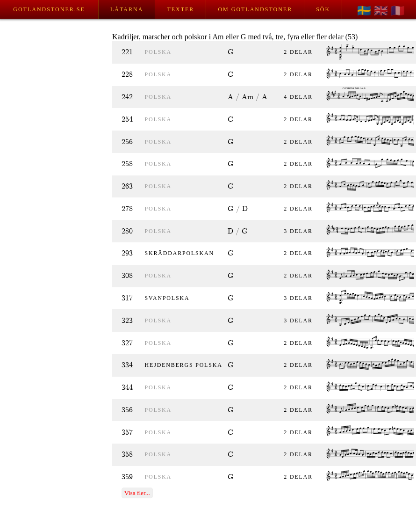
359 (127, 477)
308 (127, 276)
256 (127, 142)
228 (127, 75)
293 (127, 253)
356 (127, 410)
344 (127, 388)
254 (127, 120)
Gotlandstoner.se (49, 9)
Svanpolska (167, 298)
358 (127, 455)
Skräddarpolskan (179, 253)
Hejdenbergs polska (184, 365)
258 (127, 164)
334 (127, 365)
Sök (323, 9)
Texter (180, 9)
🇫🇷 (398, 11)
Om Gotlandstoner (255, 9)
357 (127, 433)
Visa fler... (137, 493)
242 (127, 97)
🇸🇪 (364, 11)
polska (158, 52)
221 (127, 52)
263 (127, 186)
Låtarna (127, 9)
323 (127, 321)
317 (127, 298)
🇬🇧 (381, 11)
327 (127, 343)
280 (127, 231)
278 (127, 209)
